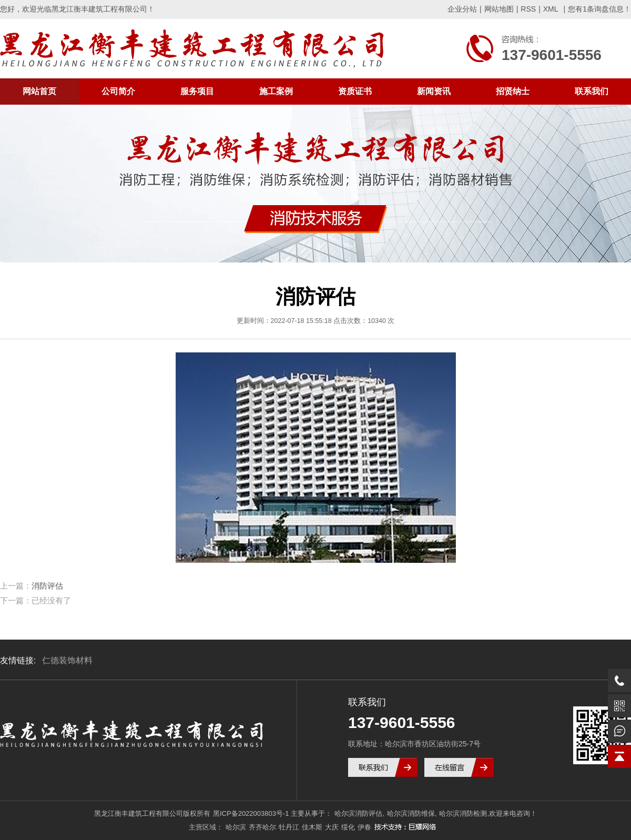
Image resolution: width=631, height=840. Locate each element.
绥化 (348, 827)
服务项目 (197, 91)
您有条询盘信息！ (599, 9)
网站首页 (39, 91)
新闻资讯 (434, 91)
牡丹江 (289, 827)
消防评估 (47, 586)
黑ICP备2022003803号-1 (251, 813)
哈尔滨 (236, 827)
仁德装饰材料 (67, 660)
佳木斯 (312, 827)
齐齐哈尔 (262, 827)
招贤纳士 (513, 91)
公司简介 (118, 91)
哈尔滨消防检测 (463, 813)
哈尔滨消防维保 (411, 813)
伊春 (364, 827)
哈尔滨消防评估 (358, 813)
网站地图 (499, 9)
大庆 (332, 827)
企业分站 (462, 9)
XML (551, 9)
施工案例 (276, 91)
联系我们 (592, 91)
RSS (528, 9)
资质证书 (355, 91)
